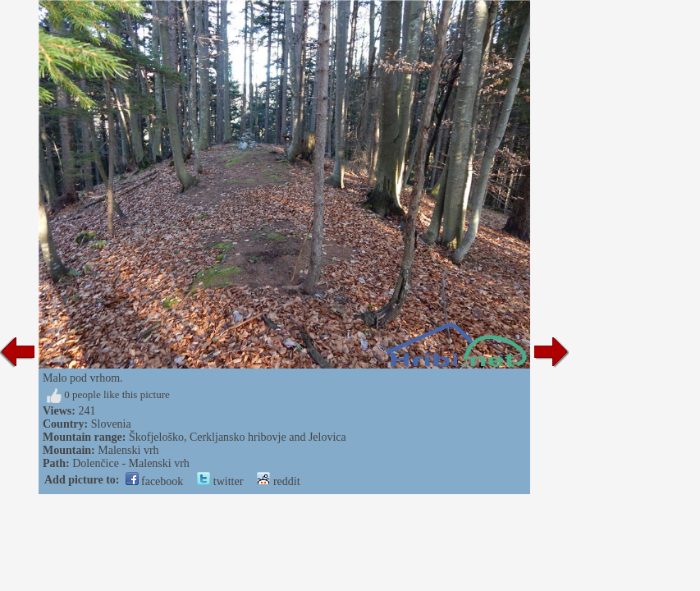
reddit (278, 481)
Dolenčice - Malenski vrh (131, 463)
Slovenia (111, 424)
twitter (220, 481)
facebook (155, 481)
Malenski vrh (128, 450)
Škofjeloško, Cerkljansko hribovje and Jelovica (238, 437)
